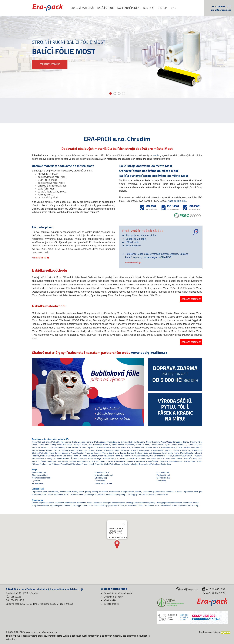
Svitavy (193, 442)
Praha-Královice (195, 445)
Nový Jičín (126, 447)
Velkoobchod (65, 492)
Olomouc (45, 447)
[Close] (124, 524)
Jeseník (169, 456)
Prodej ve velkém (100, 492)
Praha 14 (186, 450)
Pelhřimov (128, 456)
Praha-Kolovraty (68, 450)
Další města (166, 464)
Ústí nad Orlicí (44, 442)
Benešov (66, 453)
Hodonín (139, 453)
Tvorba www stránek (209, 632)
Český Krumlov (153, 442)
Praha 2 (156, 447)
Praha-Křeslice (86, 458)
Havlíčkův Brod (190, 458)
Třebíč (199, 447)
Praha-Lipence (78, 442)
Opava (111, 456)
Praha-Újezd (166, 442)
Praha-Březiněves (111, 450)
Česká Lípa (114, 453)
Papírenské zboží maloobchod (158, 506)
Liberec (180, 447)
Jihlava (122, 458)
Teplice (123, 453)
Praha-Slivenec (157, 450)
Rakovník (164, 461)
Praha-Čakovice (47, 456)
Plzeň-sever (66, 442)
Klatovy (58, 456)
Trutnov (97, 453)
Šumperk (75, 458)
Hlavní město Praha (170, 453)
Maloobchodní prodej (134, 506)
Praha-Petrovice (39, 458)
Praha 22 (116, 447)
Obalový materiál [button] (84, 8)
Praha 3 (134, 450)
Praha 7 (114, 458)
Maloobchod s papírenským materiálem (54, 506)
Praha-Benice (55, 453)
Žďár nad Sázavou (152, 453)
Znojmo (109, 461)
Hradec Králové (96, 450)
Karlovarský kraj (39, 472)
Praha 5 (107, 445)
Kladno (149, 447)
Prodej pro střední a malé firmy (185, 506)
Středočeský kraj (102, 472)
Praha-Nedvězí (138, 447)
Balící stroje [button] (108, 8)
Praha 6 (36, 461)
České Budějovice (49, 461)
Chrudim (189, 456)
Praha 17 (36, 447)
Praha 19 (77, 456)
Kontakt (151, 8)
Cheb (106, 464)
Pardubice (125, 450)
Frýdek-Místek (118, 445)
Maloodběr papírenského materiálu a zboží (73, 503)
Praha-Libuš (82, 450)
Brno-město (144, 450)
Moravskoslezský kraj (41, 478)
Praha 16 (140, 445)
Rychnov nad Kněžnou (50, 464)
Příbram (35, 464)
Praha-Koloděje (131, 464)
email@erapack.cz (221, 10)
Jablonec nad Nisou (147, 458)
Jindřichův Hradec (61, 458)
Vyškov (168, 445)
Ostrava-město (157, 445)
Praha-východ (88, 464)
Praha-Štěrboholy (157, 456)
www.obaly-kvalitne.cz (149, 352)
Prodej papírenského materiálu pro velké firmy (148, 495)
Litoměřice (171, 458)
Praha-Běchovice (141, 456)
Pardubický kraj (163, 475)
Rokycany (141, 442)
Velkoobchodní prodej (115, 495)
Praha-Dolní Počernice (92, 445)
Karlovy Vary (179, 456)
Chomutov (103, 456)
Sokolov (95, 461)
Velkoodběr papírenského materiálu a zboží (162, 492)
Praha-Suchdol (77, 453)
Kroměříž (99, 464)
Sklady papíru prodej (81, 492)
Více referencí (131, 262)
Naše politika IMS (177, 201)
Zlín (200, 458)
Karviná (131, 453)
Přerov (105, 453)
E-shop (164, 8)
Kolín (147, 445)
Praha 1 (154, 464)
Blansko (106, 458)
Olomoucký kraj (163, 478)
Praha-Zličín (140, 461)
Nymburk (92, 447)
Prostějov (77, 445)
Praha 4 (83, 447)
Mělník (179, 458)
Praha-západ (100, 442)
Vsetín (35, 445)
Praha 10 (161, 458)
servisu (156, 155)
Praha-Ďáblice (152, 461)
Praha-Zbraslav (113, 442)
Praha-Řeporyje (116, 464)
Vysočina (36, 481)
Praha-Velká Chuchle (123, 461)
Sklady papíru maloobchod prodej (140, 503)
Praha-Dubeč (190, 461)
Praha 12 (43, 453)
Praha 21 (119, 456)
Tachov (186, 442)
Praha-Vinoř (44, 445)
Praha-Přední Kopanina (80, 461)
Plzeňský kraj (38, 483)
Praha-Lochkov (176, 461)
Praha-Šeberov (58, 447)
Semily (53, 445)
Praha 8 (177, 450)
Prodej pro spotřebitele (83, 506)
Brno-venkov (144, 464)
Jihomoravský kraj (40, 475)
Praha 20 (198, 456)
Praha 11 (182, 445)
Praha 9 (90, 442)
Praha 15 (89, 453)
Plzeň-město (189, 447)
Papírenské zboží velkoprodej (45, 492)
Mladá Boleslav (187, 453)
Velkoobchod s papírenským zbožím (125, 492)
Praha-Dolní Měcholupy (71, 464)
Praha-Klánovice (64, 445)
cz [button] (176, 8)
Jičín (200, 442)
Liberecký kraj (101, 478)
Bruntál (57, 450)
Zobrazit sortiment (191, 299)
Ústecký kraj (100, 481)
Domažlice (177, 442)
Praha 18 (86, 456)
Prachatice (130, 445)
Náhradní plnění (131, 8)
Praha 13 (55, 442)
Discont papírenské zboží (58, 495)
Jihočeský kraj (163, 472)
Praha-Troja (63, 461)
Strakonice (67, 456)
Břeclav (94, 456)
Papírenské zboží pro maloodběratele (109, 503)
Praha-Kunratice (168, 447)
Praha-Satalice (72, 447)
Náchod (169, 450)
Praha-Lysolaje (38, 450)
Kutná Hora (132, 458)
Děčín (102, 461)
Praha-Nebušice (104, 447)
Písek (199, 461)
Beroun (49, 450)
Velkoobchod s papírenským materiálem (88, 495)
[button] (40, 384)
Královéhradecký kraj (104, 475)
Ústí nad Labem (128, 442)
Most (34, 442)
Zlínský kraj (161, 481)
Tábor (175, 445)
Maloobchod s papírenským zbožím (109, 506)
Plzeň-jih (98, 458)
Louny (50, 458)
